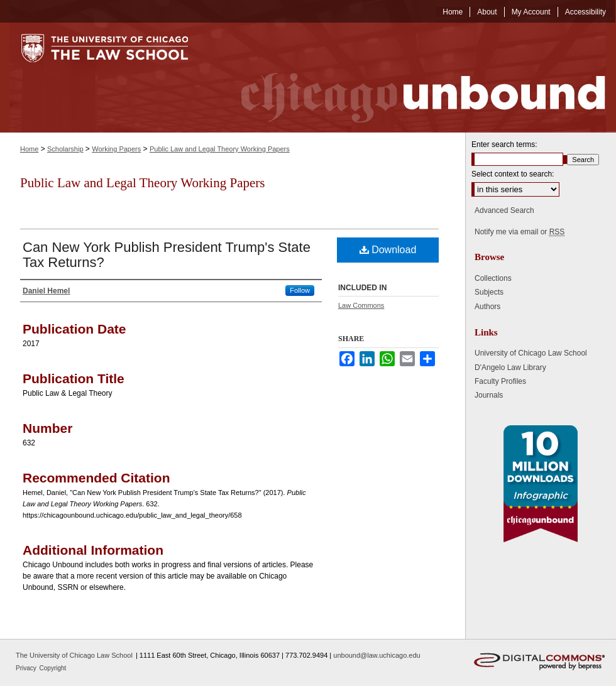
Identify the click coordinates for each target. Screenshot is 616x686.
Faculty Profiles (500, 381)
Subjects (489, 292)
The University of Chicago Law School (74, 655)
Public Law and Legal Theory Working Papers (220, 149)
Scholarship (65, 149)
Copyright (53, 668)
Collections (493, 278)
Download (388, 250)
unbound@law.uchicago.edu (377, 655)
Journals (489, 395)
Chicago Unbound (412, 78)
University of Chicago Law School (531, 353)
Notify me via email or (520, 232)
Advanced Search (504, 210)
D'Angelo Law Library (510, 367)
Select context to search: (513, 174)
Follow (300, 290)
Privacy (27, 668)
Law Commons (361, 305)
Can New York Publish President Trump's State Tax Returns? (167, 255)
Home (29, 149)
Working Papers (116, 149)
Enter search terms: (504, 144)
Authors (487, 307)
